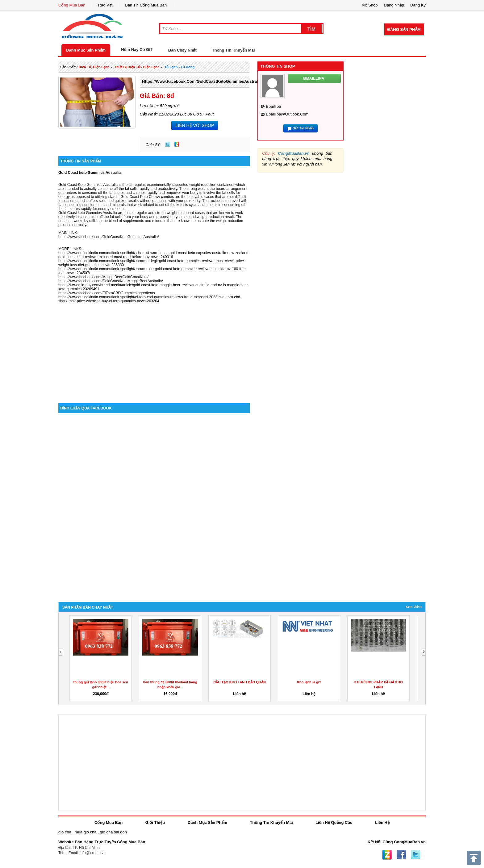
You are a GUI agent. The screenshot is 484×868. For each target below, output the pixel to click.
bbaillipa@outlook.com (287, 114)
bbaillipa (273, 106)
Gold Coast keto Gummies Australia (90, 173)
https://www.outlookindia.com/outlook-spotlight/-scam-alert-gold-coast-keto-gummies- (128, 269)
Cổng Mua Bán (72, 5)
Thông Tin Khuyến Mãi (234, 50)
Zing (177, 144)
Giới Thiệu (155, 822)
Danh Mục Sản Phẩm (86, 50)
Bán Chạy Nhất (182, 50)
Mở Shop (370, 5)
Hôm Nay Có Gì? (137, 50)
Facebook (401, 855)
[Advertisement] (154, 350)
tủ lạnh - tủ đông (180, 67)
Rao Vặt (105, 5)
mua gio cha (86, 832)
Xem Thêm (414, 606)
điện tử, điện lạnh (94, 67)
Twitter (168, 144)
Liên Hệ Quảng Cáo (334, 822)
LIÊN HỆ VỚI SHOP (195, 125)
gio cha (65, 832)
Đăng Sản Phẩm (404, 29)
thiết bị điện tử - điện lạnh (137, 67)
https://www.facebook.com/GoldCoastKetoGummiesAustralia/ (202, 81)
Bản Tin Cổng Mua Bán (146, 5)
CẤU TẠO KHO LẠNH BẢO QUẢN (240, 682)
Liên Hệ (382, 822)
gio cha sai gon (113, 832)
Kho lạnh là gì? (309, 682)
